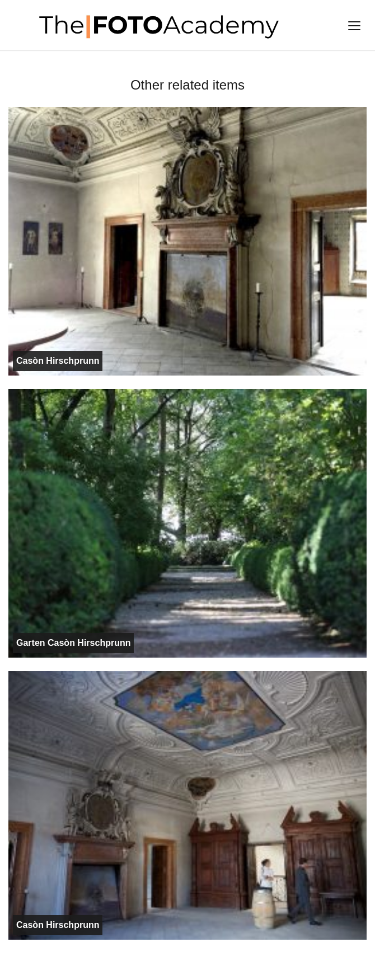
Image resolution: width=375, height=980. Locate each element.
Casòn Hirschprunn (58, 361)
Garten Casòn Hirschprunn (73, 643)
